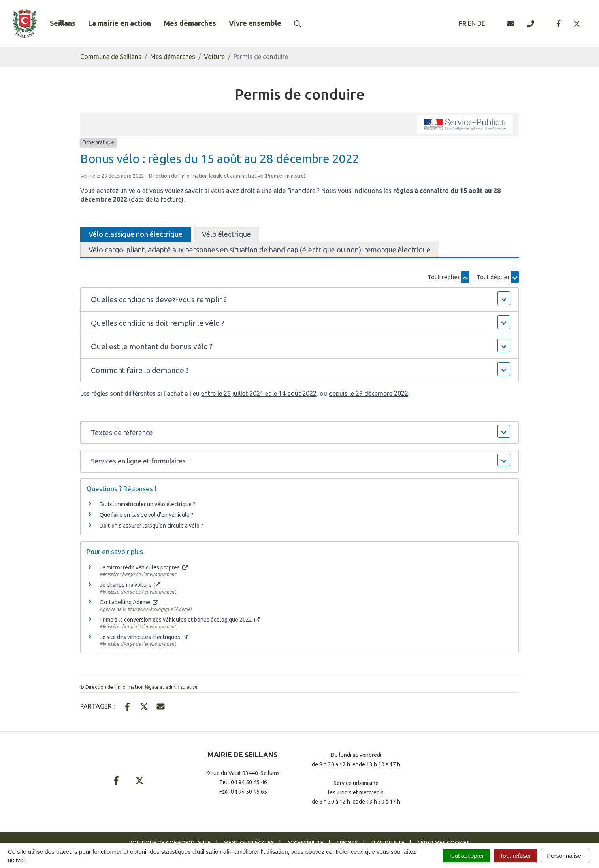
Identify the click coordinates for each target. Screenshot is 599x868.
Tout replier (448, 277)
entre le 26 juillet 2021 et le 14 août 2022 (259, 393)
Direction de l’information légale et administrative (141, 687)
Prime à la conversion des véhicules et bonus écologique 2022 (180, 620)
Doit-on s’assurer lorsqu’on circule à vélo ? (151, 526)
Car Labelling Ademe (129, 602)
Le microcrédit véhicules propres (144, 567)
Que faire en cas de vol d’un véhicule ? (146, 515)
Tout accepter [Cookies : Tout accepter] (466, 856)
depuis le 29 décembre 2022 (368, 393)
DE (481, 23)
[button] (299, 300)
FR (462, 23)
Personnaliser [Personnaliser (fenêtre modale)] (565, 856)
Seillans (63, 23)
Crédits (347, 843)
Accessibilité (305, 843)
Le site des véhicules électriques (144, 637)
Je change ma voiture (130, 585)
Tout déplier (498, 277)
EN (472, 23)
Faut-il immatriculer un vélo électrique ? (147, 504)
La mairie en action (120, 23)
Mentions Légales (249, 843)
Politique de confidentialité (170, 843)
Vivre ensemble (255, 23)
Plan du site (388, 843)
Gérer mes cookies (444, 843)
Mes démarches (190, 23)
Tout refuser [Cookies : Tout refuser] (515, 856)
